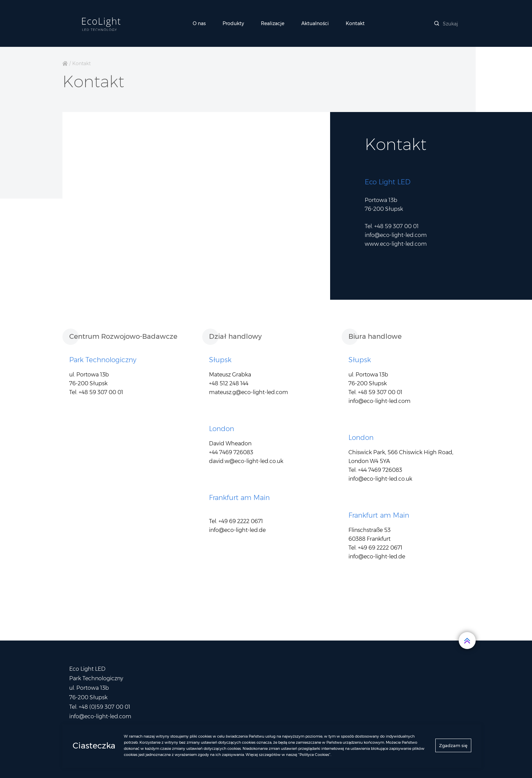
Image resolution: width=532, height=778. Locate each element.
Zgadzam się (453, 747)
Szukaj (446, 24)
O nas (199, 23)
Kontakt (355, 23)
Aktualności (315, 23)
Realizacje (273, 23)
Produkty (233, 23)
